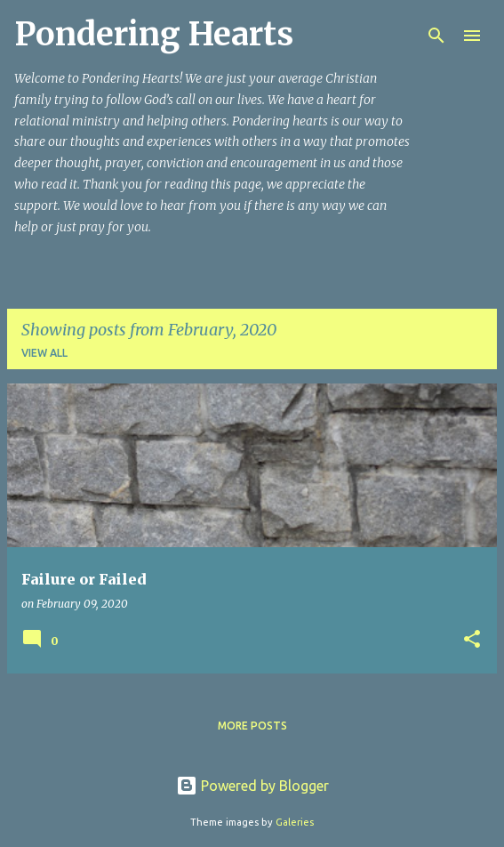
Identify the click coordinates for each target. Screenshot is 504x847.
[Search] (436, 36)
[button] (472, 640)
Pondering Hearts (154, 34)
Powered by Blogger (252, 786)
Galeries (295, 822)
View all (44, 353)
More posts (252, 726)
